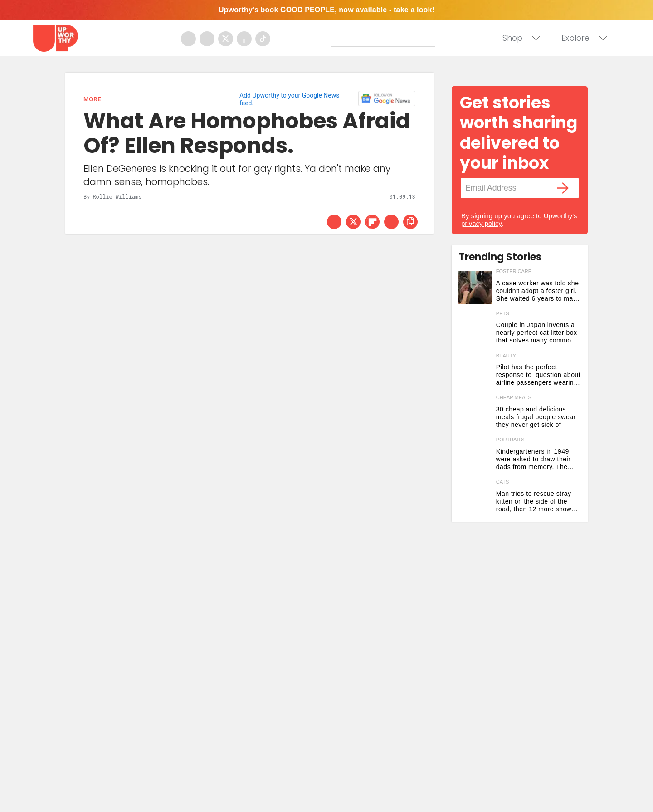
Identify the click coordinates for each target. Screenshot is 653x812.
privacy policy (481, 223)
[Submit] (338, 39)
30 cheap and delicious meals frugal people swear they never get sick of (536, 417)
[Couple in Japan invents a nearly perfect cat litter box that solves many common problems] (475, 330)
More (92, 99)
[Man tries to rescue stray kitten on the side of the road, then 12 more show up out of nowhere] (475, 498)
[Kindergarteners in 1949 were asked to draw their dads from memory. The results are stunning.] (475, 456)
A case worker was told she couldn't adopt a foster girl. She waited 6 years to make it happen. (538, 291)
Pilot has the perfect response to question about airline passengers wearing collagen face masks (538, 375)
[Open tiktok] (263, 39)
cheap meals (514, 397)
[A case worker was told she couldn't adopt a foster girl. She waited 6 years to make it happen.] (475, 288)
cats (503, 482)
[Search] (385, 38)
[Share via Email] (391, 222)
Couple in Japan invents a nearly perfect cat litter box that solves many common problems (537, 333)
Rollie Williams (117, 196)
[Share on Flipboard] (372, 222)
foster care (514, 271)
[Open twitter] (226, 39)
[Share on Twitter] (353, 222)
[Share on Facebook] (334, 222)
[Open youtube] (244, 39)
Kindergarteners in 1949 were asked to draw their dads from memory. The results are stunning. (534, 459)
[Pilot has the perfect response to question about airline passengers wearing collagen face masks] (475, 372)
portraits (510, 440)
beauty (506, 356)
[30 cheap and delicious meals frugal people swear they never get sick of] (475, 414)
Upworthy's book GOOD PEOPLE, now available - (326, 10)
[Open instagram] (207, 39)
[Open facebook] (188, 39)
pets (503, 313)
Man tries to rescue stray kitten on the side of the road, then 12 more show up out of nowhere (534, 501)
